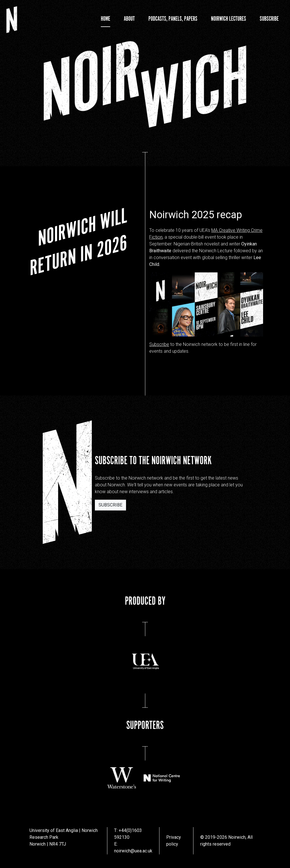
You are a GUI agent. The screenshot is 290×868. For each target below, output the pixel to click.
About (129, 19)
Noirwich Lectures (229, 19)
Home (105, 19)
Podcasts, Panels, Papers (173, 19)
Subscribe (269, 19)
